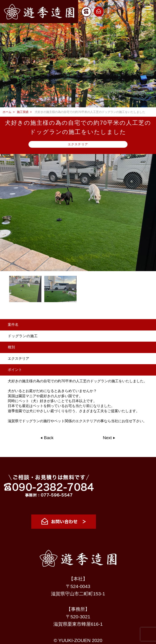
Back (48, 438)
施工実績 (23, 112)
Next (108, 438)
